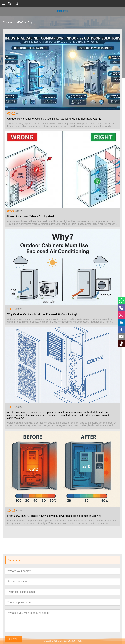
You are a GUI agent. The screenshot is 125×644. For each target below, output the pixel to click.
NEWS (20, 22)
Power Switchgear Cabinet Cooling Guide (31, 217)
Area (79, 643)
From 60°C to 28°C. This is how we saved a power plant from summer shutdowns (54, 516)
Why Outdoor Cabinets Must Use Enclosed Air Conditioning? (42, 314)
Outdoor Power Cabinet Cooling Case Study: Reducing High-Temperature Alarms (54, 119)
